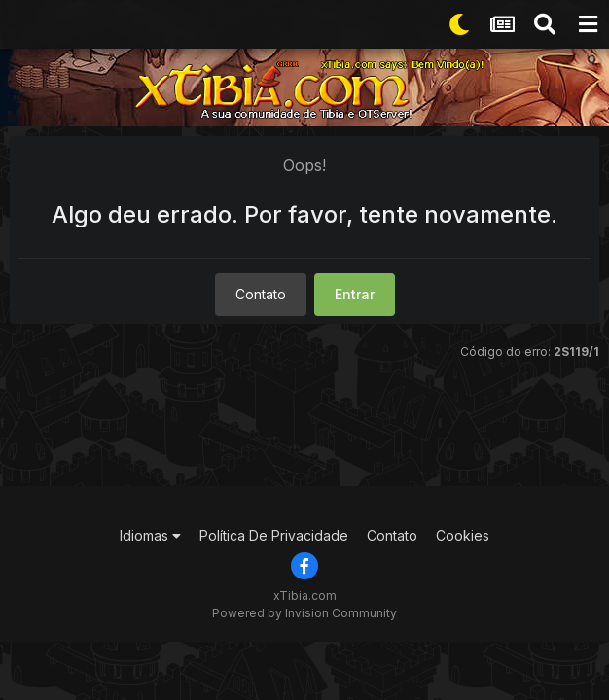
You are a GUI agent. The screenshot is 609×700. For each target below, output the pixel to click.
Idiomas (150, 535)
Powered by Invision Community (304, 613)
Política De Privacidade (274, 535)
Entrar (355, 294)
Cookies (463, 535)
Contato (261, 294)
